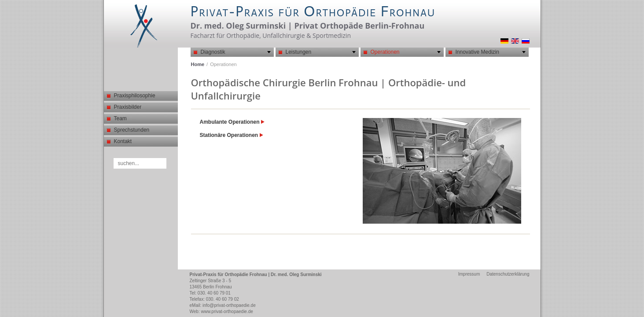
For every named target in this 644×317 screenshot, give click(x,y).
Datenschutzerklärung (508, 274)
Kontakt (123, 141)
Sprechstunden (132, 130)
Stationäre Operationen (232, 135)
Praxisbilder (128, 107)
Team (120, 118)
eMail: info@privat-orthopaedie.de (223, 305)
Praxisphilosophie (135, 96)
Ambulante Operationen (232, 122)
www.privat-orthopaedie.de (227, 311)
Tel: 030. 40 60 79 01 (210, 293)
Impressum (469, 274)
